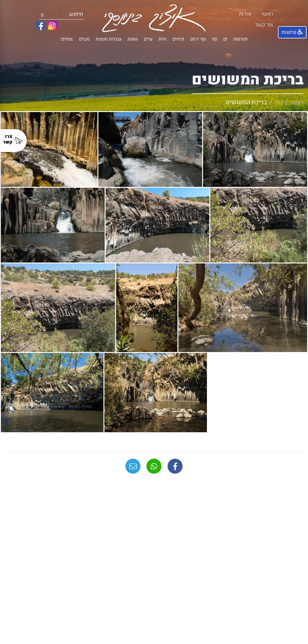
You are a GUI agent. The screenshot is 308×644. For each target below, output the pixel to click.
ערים (148, 39)
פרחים (178, 39)
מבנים (84, 39)
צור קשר (264, 25)
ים (225, 39)
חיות (162, 39)
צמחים (67, 39)
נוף (214, 39)
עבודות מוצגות (109, 39)
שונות (133, 39)
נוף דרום (198, 39)
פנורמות (240, 39)
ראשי (267, 14)
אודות (245, 14)
